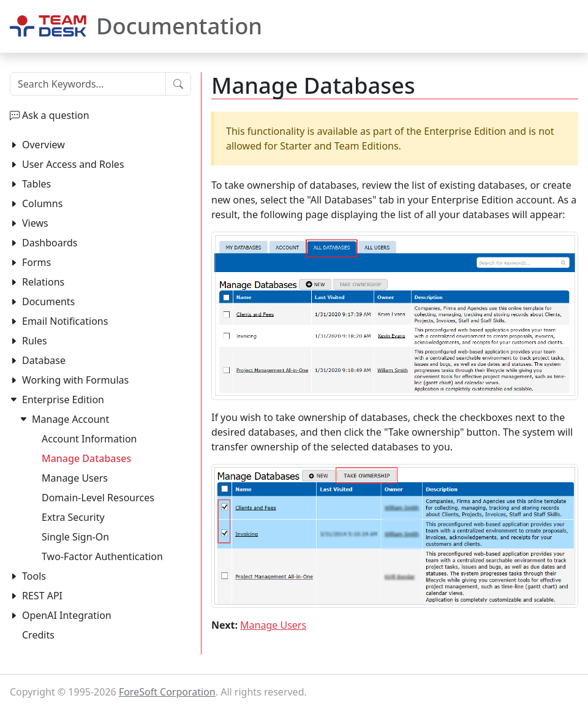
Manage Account (70, 419)
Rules (35, 341)
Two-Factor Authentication (102, 556)
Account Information (89, 439)
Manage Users (273, 625)
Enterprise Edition (63, 400)
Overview (43, 145)
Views (35, 223)
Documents (48, 301)
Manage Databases (86, 458)
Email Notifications (65, 321)
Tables (36, 184)
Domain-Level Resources (98, 498)
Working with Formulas (75, 380)
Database (44, 360)
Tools (34, 576)
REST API (42, 596)
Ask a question (56, 115)
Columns (42, 203)
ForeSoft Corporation (167, 692)
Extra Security (73, 517)
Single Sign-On (75, 537)
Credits (38, 635)
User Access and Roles (73, 164)
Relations (43, 282)
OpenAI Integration (67, 615)
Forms (36, 262)
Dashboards (50, 243)
